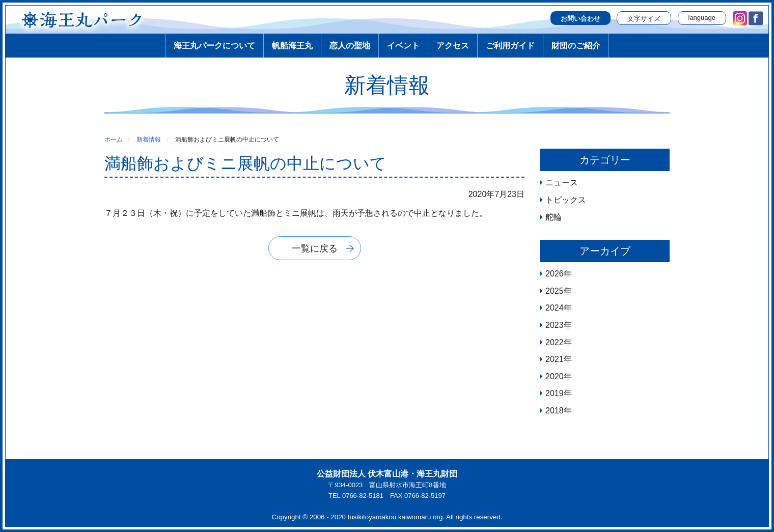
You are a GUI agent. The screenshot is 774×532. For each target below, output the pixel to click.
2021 (555, 359)
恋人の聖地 (350, 46)
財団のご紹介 (576, 46)
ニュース (562, 183)
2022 (555, 342)
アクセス (453, 46)
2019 (555, 393)
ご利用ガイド (510, 46)
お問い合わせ (580, 19)
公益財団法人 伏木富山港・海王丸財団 (387, 474)
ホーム (114, 139)
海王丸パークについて (214, 46)
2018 (555, 411)
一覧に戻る (315, 248)
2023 (555, 325)
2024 (555, 308)
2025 (555, 291)
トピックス (566, 200)
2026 (555, 274)
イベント (403, 46)
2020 (555, 376)
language (702, 18)
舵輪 (554, 217)
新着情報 (149, 139)
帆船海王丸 (292, 46)
